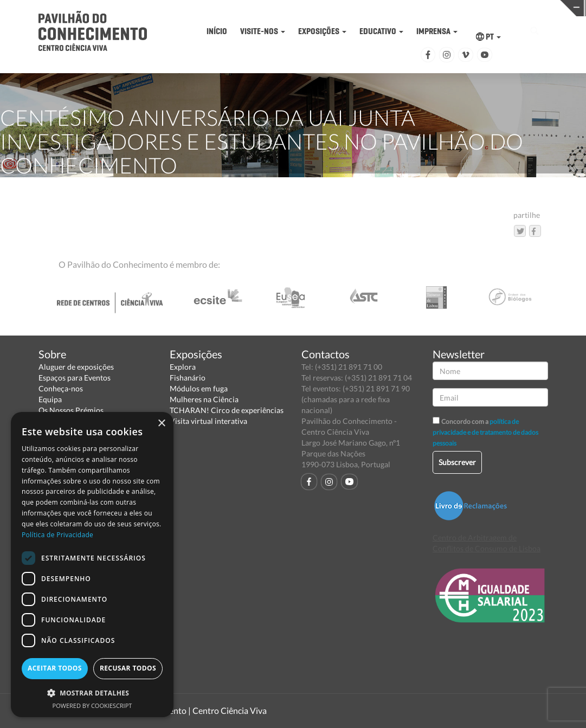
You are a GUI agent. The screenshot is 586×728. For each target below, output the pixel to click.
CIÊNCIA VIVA (449, 7)
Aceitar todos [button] (55, 668)
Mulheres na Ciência (204, 399)
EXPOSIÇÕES (322, 31)
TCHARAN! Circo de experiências (227, 410)
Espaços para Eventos (75, 378)
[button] (92, 692)
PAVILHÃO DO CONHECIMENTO (322, 8)
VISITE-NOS (263, 31)
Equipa (50, 399)
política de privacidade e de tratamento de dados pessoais (485, 432)
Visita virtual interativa (208, 421)
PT (488, 37)
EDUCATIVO (381, 31)
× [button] (161, 424)
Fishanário (188, 378)
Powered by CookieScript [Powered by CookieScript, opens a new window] (92, 706)
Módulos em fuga (199, 388)
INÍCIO (217, 31)
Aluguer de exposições (76, 367)
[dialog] (92, 565)
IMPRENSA (437, 31)
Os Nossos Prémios (71, 410)
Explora (183, 367)
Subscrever (457, 462)
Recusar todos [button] (128, 668)
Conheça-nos (61, 388)
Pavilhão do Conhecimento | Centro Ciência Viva (176, 710)
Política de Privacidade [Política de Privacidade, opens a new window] (57, 535)
